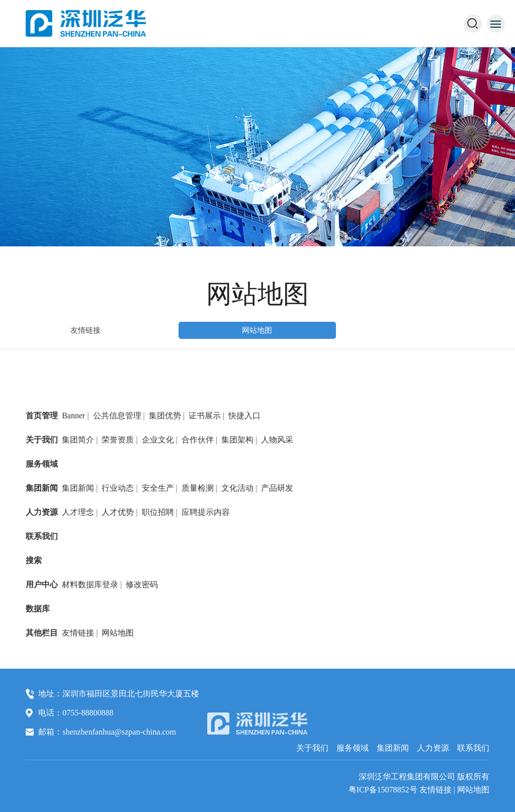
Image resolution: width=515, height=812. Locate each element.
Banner (73, 416)
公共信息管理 (117, 416)
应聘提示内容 (206, 512)
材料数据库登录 (90, 584)
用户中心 (42, 584)
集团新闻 (42, 488)
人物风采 (277, 440)
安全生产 (158, 488)
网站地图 (257, 330)
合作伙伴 (198, 440)
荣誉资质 (118, 440)
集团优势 (165, 416)
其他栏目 (42, 633)
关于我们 (42, 440)
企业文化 (158, 440)
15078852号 (397, 790)
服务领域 (42, 464)
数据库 (38, 609)
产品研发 (277, 488)
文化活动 (237, 488)
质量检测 (198, 488)
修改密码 (142, 584)
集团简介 (78, 440)
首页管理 (42, 416)
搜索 (34, 560)
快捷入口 (244, 416)
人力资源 (42, 512)
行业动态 (118, 488)
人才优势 (118, 512)
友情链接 (85, 330)
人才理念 (78, 512)
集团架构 (237, 440)
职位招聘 (158, 512)
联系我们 (42, 536)
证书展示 (205, 416)
